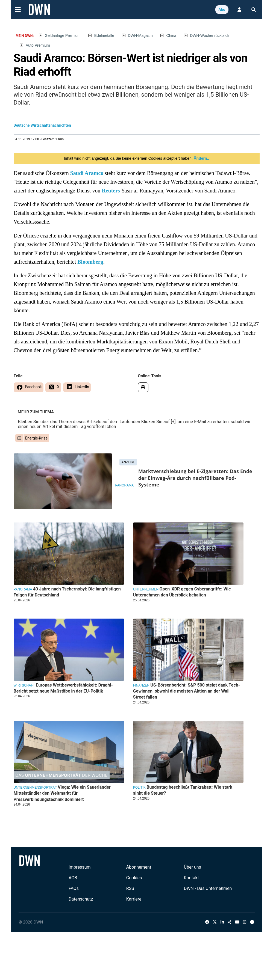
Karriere (134, 899)
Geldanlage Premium (63, 35)
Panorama (125, 485)
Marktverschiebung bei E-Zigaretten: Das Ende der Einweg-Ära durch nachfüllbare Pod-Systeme (195, 478)
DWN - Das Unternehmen (208, 888)
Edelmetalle (104, 35)
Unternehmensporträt (35, 788)
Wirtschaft (24, 685)
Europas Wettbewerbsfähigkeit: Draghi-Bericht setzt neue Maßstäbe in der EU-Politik (63, 688)
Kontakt (191, 878)
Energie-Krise (36, 438)
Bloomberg (90, 262)
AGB (73, 878)
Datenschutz (81, 899)
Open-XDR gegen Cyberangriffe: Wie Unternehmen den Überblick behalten (182, 592)
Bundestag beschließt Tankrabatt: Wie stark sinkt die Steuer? (183, 790)
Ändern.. (201, 158)
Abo (222, 10)
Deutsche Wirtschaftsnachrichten (42, 125)
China (171, 35)
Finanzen (141, 685)
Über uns (193, 867)
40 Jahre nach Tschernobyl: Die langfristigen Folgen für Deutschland (67, 592)
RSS (130, 888)
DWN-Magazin (140, 35)
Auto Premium (38, 45)
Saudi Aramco (87, 173)
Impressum (80, 867)
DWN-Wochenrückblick (210, 35)
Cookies (134, 878)
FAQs (74, 888)
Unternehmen (146, 589)
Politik (139, 788)
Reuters (111, 191)
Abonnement (139, 867)
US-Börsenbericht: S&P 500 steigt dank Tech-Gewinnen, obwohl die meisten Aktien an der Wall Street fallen (187, 691)
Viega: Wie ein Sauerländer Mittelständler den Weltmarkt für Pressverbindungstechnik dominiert (62, 793)
